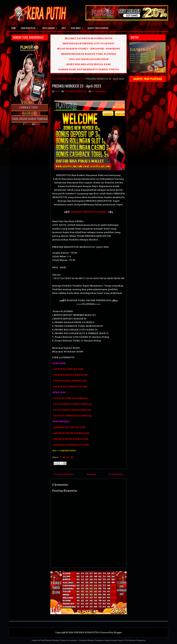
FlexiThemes (46, 640)
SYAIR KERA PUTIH (30, 27)
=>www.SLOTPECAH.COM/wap (70, 398)
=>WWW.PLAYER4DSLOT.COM (70, 386)
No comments (99, 91)
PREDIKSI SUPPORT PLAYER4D (89, 212)
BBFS (64, 28)
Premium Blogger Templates (91, 640)
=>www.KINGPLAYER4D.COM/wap (72, 404)
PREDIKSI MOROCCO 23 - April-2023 (77, 86)
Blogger (118, 632)
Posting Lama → (117, 474)
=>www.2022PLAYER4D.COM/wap (71, 410)
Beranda (91, 474)
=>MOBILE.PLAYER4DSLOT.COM (71, 445)
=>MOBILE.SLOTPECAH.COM (69, 427)
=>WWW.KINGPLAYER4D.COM (70, 375)
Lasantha (73, 640)
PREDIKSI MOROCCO (73, 79)
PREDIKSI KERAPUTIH (86, 632)
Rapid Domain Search (114, 640)
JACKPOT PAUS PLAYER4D (98, 28)
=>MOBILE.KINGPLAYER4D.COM (71, 433)
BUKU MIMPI (78, 27)
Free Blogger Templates (135, 640)
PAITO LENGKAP (51, 27)
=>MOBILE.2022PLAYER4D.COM (70, 439)
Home (14, 28)
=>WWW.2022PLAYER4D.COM (69, 381)
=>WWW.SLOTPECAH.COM (68, 369)
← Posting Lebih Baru (63, 474)
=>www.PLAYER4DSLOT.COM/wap (72, 416)
